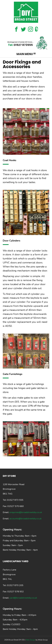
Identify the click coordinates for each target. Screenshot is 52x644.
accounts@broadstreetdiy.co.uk (26, 519)
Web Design (31, 640)
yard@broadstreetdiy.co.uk (23, 598)
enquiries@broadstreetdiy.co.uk (26, 512)
